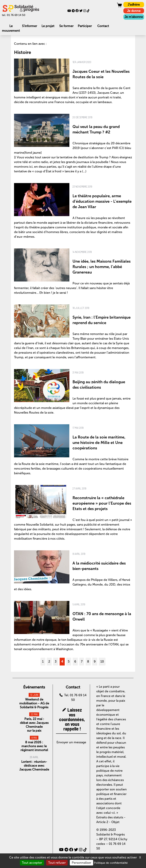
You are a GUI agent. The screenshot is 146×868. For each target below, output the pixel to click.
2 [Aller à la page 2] (49, 662)
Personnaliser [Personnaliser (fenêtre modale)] (81, 863)
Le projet (48, 26)
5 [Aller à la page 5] (69, 662)
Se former (66, 26)
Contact (103, 26)
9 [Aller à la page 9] (95, 662)
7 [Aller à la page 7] (82, 662)
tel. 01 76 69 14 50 (14, 15)
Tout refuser (57, 863)
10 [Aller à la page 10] (102, 662)
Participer (85, 26)
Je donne (134, 11)
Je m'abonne (134, 17)
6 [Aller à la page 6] (75, 662)
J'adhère (134, 5)
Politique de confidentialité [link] (111, 863)
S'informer (30, 26)
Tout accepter (32, 863)
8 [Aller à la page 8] (88, 662)
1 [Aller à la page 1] (43, 662)
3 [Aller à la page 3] (56, 662)
